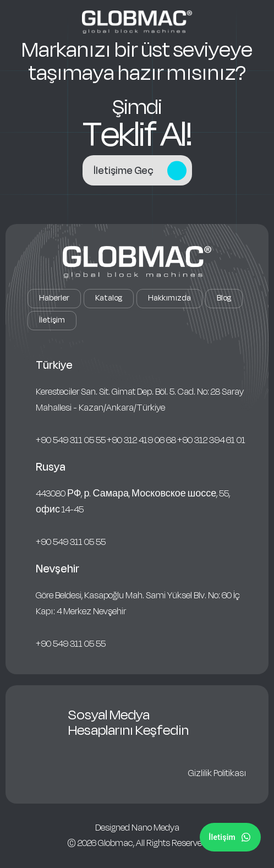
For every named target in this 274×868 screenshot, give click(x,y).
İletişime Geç (140, 170)
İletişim (52, 320)
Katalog (109, 298)
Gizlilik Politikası (217, 773)
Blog (224, 298)
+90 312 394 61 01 (211, 440)
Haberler (54, 298)
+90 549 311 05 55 (71, 440)
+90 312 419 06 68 (141, 440)
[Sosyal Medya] (230, 837)
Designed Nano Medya (137, 828)
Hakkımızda (169, 298)
